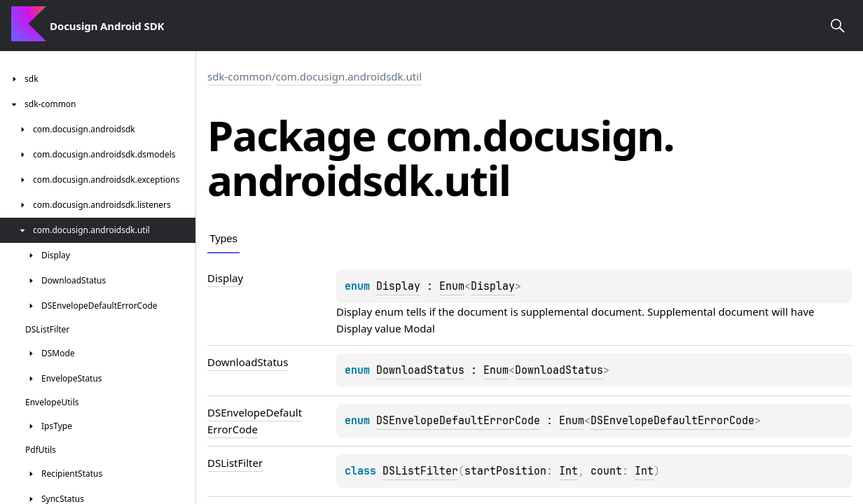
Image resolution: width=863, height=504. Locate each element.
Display (398, 286)
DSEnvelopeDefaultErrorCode (458, 421)
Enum (452, 286)
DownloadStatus (420, 370)
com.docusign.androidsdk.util (349, 76)
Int (568, 471)
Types (223, 238)
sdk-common (240, 76)
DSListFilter (420, 471)
